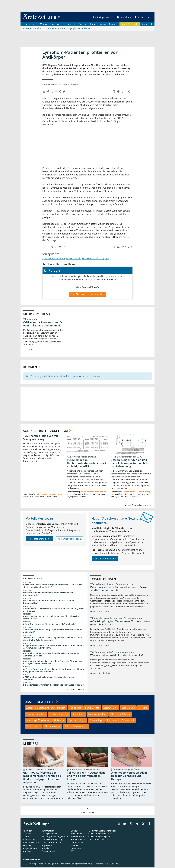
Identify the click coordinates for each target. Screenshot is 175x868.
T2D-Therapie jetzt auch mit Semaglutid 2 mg (41, 438)
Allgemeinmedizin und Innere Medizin (46, 708)
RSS (73, 852)
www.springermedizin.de (100, 834)
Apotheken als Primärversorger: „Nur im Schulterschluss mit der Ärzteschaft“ (53, 631)
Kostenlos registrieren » (70, 539)
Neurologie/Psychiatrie (38, 721)
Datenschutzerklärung (52, 840)
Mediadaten (76, 834)
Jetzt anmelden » (40, 539)
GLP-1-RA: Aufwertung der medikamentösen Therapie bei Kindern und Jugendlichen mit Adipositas (54, 671)
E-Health (143, 708)
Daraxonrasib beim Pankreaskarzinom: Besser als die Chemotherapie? (48, 594)
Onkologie (59, 721)
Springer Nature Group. (82, 864)
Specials (83, 25)
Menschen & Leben (121, 715)
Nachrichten (31, 25)
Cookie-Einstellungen (52, 843)
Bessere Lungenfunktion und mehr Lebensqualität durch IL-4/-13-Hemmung (130, 464)
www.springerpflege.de (99, 837)
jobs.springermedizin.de (100, 840)
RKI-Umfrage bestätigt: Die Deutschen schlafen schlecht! (49, 625)
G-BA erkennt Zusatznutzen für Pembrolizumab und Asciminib (43, 324)
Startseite (27, 834)
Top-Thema (75, 708)
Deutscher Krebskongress (96, 259)
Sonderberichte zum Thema (46, 431)
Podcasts (72, 25)
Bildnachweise (48, 852)
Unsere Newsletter (40, 702)
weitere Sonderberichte (138, 506)
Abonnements (77, 843)
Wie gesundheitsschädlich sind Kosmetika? (117, 656)
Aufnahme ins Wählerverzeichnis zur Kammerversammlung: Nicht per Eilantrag (54, 610)
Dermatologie (110, 708)
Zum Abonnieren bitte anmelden (87, 295)
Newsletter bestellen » (105, 559)
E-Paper (74, 846)
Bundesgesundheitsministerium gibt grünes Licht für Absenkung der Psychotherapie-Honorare (53, 663)
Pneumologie (96, 721)
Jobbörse (27, 852)
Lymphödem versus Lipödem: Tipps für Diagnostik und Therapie (129, 776)
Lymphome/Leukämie (54, 259)
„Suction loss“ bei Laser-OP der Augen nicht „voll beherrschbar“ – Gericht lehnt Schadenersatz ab (54, 639)
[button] (148, 17)
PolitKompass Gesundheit (121, 721)
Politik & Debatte (130, 25)
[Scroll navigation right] (151, 25)
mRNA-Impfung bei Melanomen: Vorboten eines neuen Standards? (49, 679)
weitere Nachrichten (76, 690)
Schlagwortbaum (50, 834)
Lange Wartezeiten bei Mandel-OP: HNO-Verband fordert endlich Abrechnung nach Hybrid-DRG (54, 647)
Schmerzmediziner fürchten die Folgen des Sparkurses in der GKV (54, 685)
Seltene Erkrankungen (76, 727)
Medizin (44, 25)
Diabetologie (128, 708)
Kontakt (45, 849)
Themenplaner (78, 837)
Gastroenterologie (59, 715)
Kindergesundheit (98, 715)
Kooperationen (98, 25)
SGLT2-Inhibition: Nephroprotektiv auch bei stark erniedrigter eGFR (87, 464)
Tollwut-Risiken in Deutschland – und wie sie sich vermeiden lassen (87, 776)
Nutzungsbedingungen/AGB (55, 837)
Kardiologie (78, 715)
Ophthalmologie (77, 721)
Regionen (113, 25)
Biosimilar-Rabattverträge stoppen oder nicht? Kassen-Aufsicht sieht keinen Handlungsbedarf (53, 586)
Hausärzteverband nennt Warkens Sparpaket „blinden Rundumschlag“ (49, 602)
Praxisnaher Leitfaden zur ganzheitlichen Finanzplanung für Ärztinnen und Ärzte (51, 655)
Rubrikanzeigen (78, 840)
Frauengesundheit (36, 715)
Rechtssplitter (34, 727)
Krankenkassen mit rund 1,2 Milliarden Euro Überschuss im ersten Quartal (51, 618)
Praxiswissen (57, 25)
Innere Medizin (73, 259)
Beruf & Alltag (92, 708)
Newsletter (76, 849)
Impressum (47, 846)
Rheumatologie (53, 727)
